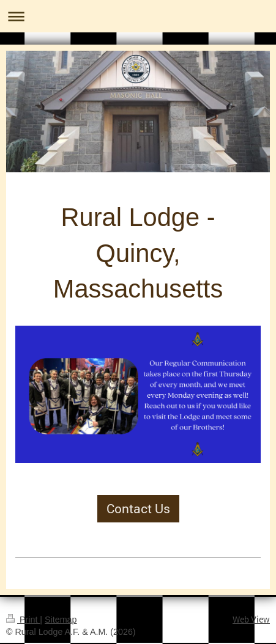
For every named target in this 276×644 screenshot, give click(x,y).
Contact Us (138, 508)
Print (23, 620)
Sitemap (61, 620)
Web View (251, 619)
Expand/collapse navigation (138, 16)
